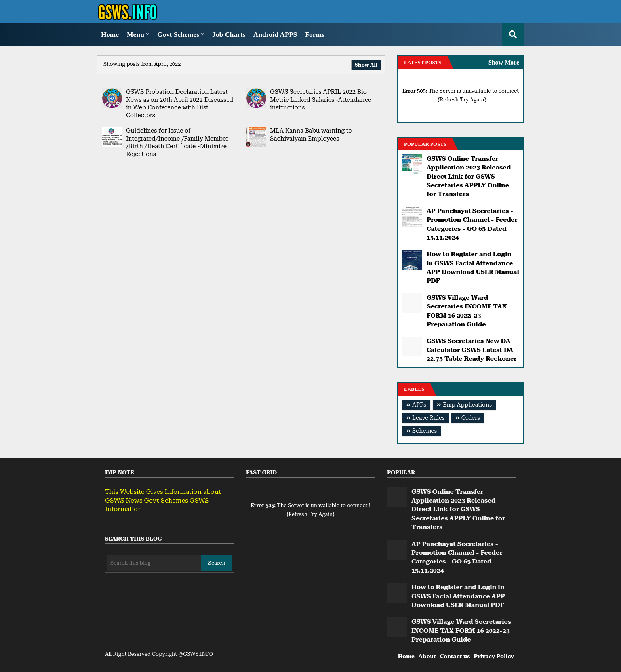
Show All (366, 65)
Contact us (455, 656)
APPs (419, 405)
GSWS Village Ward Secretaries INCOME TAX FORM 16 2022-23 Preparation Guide (467, 311)
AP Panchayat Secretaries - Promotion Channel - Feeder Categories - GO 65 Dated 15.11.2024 (472, 224)
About (427, 656)
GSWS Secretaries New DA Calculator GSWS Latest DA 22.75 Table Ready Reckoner (472, 350)
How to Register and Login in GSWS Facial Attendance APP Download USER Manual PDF (473, 267)
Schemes (425, 431)
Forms (315, 34)
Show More (504, 62)
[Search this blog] (154, 563)
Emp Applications (467, 405)
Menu (135, 34)
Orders (471, 418)
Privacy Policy (494, 656)
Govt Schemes (178, 34)
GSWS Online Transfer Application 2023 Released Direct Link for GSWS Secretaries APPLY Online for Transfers (469, 176)
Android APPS (275, 34)
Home (110, 34)
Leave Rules (429, 418)
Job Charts (229, 34)
